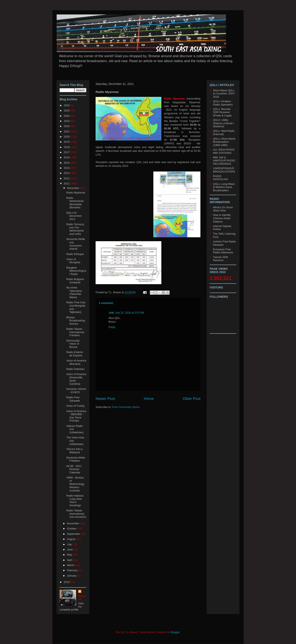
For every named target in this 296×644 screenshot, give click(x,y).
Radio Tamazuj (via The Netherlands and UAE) (75, 229)
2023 (67, 121)
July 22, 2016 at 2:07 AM (130, 313)
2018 (67, 147)
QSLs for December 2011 (74, 216)
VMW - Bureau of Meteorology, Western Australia (75, 484)
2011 (67, 184)
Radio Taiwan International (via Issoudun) (76, 514)
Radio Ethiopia (75, 254)
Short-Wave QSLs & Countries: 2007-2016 (224, 94)
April (70, 560)
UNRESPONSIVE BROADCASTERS (224, 170)
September (74, 534)
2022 (67, 126)
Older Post (192, 399)
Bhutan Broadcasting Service (76, 321)
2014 (67, 168)
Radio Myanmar (76, 193)
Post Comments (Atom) (126, 407)
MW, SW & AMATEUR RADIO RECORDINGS (224, 161)
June (70, 550)
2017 (67, 152)
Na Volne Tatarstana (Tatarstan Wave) (74, 292)
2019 (67, 142)
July (70, 544)
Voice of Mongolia (73, 261)
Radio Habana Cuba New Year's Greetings (75, 500)
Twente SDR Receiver (220, 259)
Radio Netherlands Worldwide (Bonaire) (75, 203)
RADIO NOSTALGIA (220, 178)
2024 (67, 116)
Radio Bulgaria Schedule (75, 281)
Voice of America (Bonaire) (76, 362)
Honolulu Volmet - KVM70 (76, 391)
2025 (67, 111)
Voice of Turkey (75, 406)
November (74, 523)
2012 (67, 178)
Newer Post (105, 399)
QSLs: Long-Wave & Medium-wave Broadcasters (224, 187)
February (73, 570)
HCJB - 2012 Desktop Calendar (74, 469)
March (71, 565)
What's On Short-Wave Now (223, 209)
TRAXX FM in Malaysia (74, 451)
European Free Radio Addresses (223, 251)
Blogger (175, 632)
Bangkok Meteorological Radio (76, 271)
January (72, 576)
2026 (67, 105)
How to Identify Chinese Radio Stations (222, 218)
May (70, 555)
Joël (111, 313)
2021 (67, 131)
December (74, 188)
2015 (67, 163)
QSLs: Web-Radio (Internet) (224, 133)
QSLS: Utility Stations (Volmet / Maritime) (223, 123)
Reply (112, 327)
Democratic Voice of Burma (73, 344)
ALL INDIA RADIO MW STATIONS (224, 151)
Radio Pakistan (75, 369)
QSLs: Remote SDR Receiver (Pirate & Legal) (222, 112)
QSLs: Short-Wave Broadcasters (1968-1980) (224, 142)
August (72, 539)
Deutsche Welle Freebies (76, 459)
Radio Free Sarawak (73, 399)
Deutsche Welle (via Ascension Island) (76, 244)
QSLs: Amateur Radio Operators (223, 103)
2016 (67, 157)
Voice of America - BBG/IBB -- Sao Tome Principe (76, 416)
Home (149, 399)
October (72, 529)
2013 (67, 173)
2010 (67, 582)
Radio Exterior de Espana (75, 354)
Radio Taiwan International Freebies (75, 332)
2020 (67, 137)
